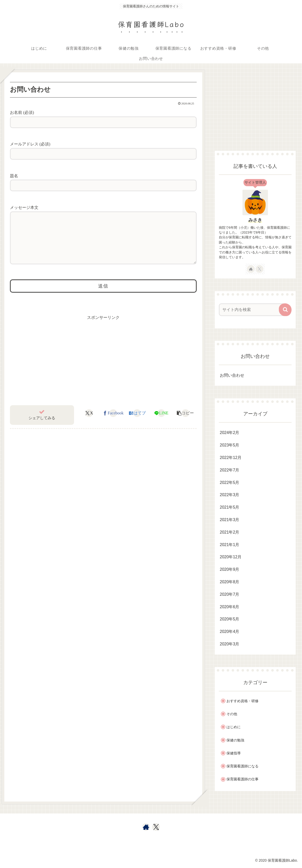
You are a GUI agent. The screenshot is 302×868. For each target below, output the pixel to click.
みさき (255, 220)
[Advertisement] (255, 106)
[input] (252, 310)
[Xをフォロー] (260, 269)
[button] (285, 310)
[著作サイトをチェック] (251, 269)
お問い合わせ (232, 375)
